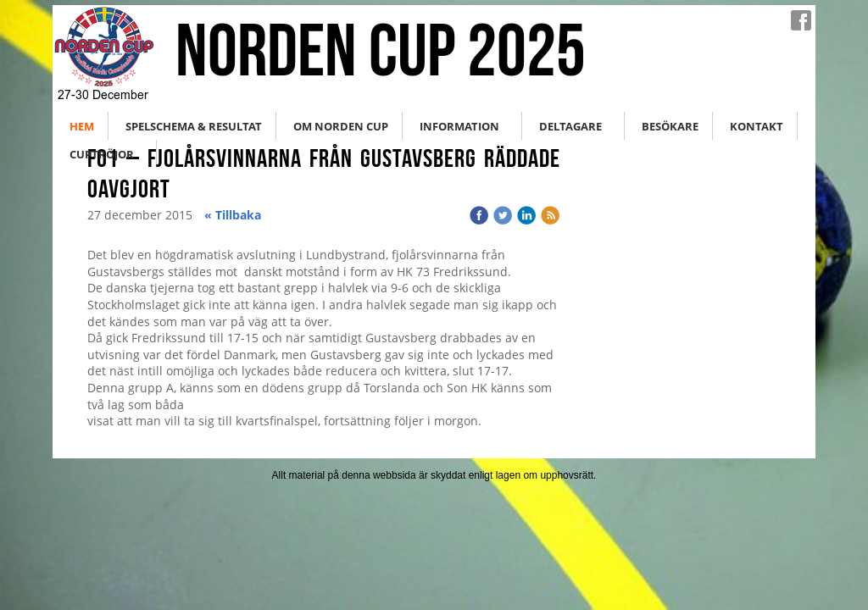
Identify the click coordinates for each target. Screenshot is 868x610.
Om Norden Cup (341, 126)
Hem (82, 126)
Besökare (670, 126)
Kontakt (757, 126)
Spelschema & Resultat (194, 126)
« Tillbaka (233, 215)
